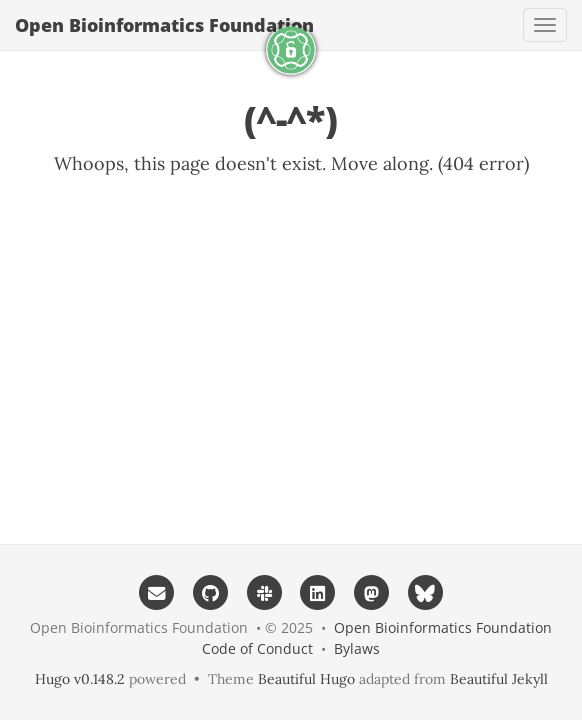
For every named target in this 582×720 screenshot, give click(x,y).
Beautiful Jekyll (499, 679)
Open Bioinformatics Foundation (164, 25)
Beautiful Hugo (306, 679)
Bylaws (357, 648)
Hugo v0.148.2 (80, 679)
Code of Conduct (257, 648)
